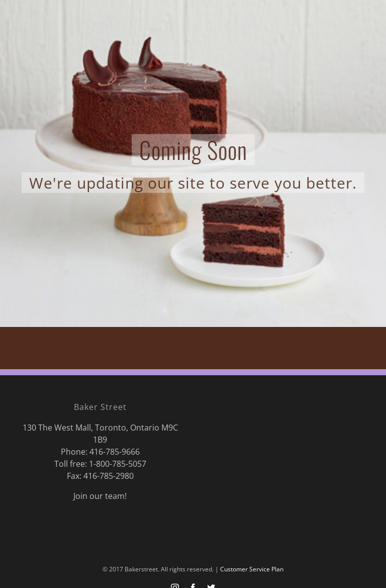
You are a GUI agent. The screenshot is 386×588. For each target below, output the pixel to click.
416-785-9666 (115, 452)
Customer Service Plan (252, 569)
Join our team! (100, 496)
